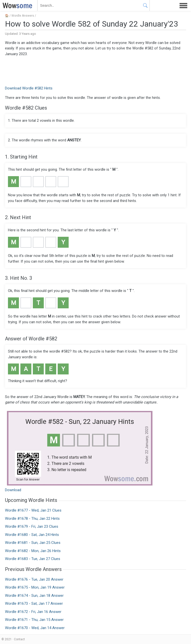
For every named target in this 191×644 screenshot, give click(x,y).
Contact (19, 639)
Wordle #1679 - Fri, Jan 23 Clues (32, 526)
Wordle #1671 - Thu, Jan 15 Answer (34, 620)
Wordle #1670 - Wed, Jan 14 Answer (35, 628)
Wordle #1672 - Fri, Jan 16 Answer (33, 612)
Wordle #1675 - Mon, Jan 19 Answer (35, 587)
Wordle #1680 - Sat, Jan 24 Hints (32, 535)
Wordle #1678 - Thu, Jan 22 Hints (32, 519)
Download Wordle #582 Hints (29, 88)
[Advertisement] (95, 71)
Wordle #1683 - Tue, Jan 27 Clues (33, 559)
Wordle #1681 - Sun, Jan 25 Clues (33, 543)
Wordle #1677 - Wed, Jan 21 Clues (33, 510)
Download (13, 490)
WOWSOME (16, 5)
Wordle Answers (23, 16)
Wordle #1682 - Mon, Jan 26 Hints (33, 551)
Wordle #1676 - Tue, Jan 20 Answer (34, 579)
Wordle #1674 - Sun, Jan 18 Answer (34, 596)
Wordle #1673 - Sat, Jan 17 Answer (34, 604)
